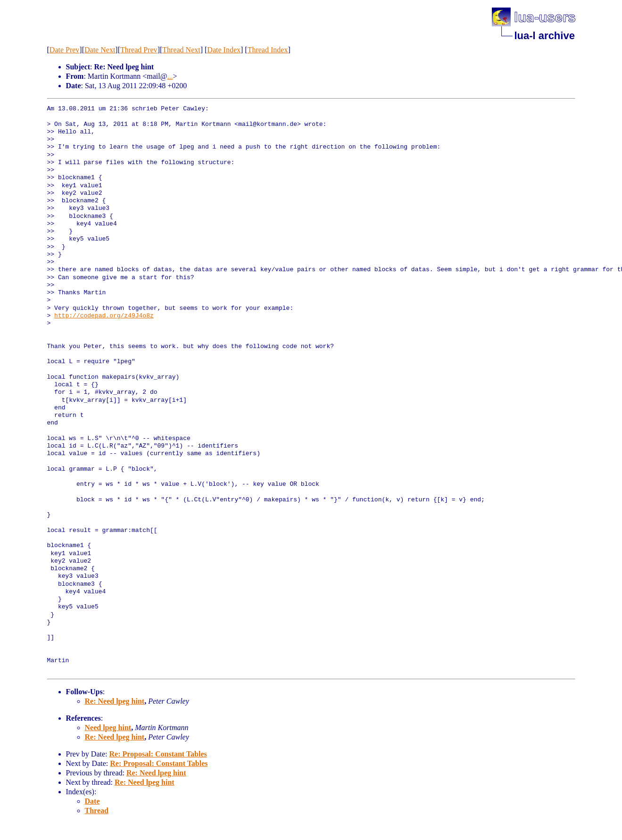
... (170, 76)
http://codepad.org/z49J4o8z (104, 316)
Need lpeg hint (108, 728)
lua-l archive (545, 36)
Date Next (100, 50)
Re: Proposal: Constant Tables (158, 754)
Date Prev (65, 50)
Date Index (224, 50)
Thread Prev (139, 50)
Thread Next (181, 50)
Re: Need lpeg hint (115, 701)
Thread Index (268, 50)
